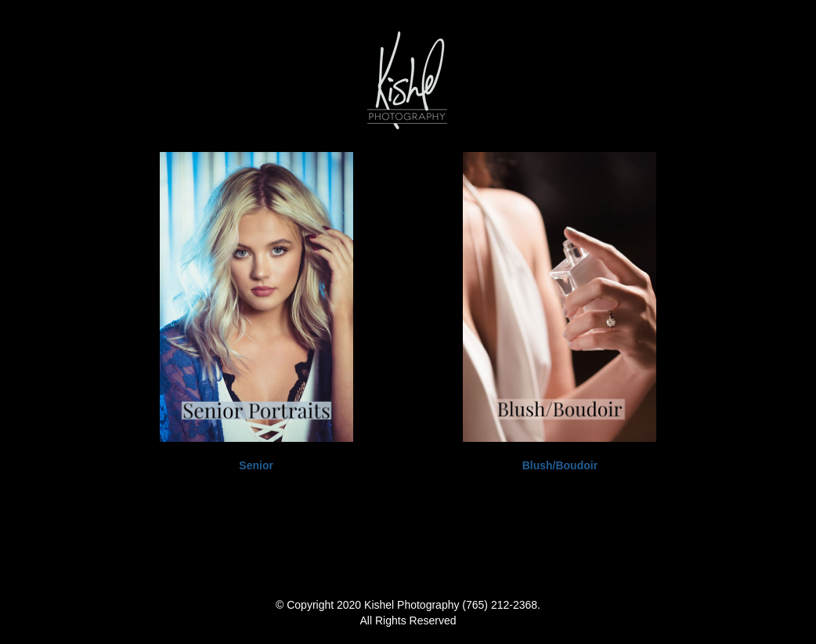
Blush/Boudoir (560, 465)
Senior (256, 465)
